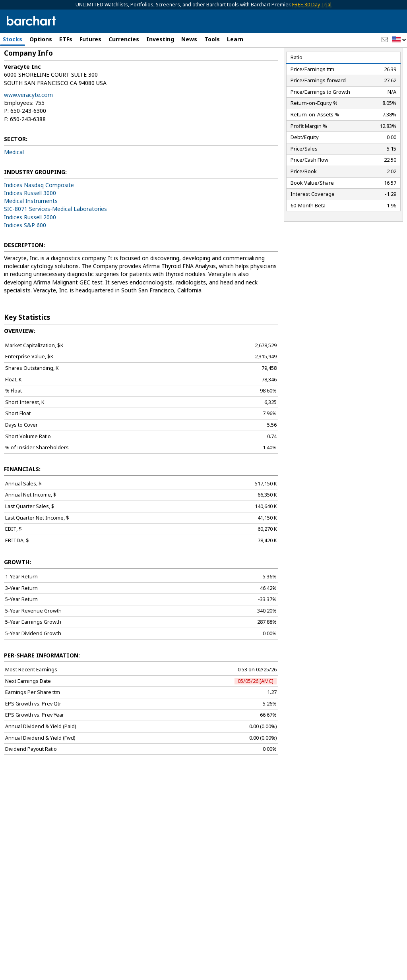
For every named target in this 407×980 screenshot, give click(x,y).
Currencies (124, 39)
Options (41, 39)
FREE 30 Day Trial (312, 5)
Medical (14, 186)
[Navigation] (73, 68)
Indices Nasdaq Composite (39, 219)
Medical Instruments (31, 235)
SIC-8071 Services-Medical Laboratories (55, 243)
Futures (90, 39)
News (189, 39)
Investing (160, 39)
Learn (235, 39)
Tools (212, 39)
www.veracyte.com (28, 129)
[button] (399, 40)
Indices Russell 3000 (30, 227)
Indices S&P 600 (25, 259)
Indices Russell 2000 (30, 251)
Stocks (13, 39)
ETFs (66, 39)
